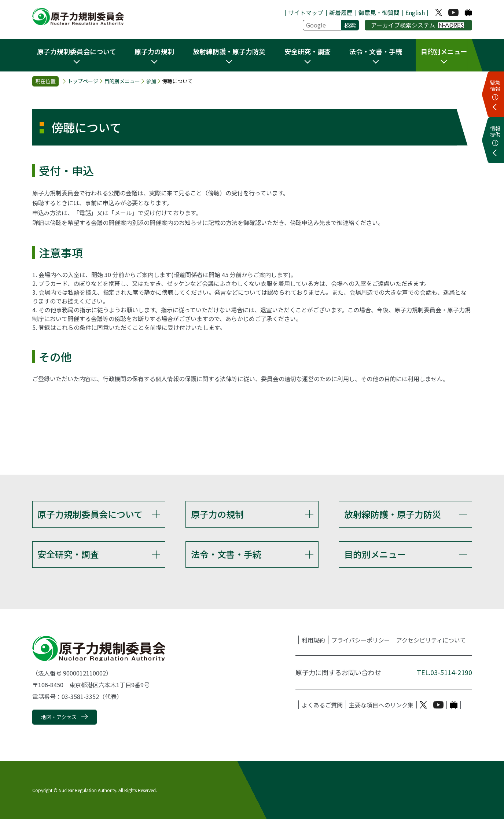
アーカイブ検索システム (418, 25)
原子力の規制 (217, 514)
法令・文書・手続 (226, 555)
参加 (151, 81)
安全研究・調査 (68, 555)
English (415, 12)
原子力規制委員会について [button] (76, 51)
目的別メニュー (122, 81)
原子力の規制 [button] (154, 51)
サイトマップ (306, 12)
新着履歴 (341, 12)
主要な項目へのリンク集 (381, 707)
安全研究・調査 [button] (308, 51)
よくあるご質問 (322, 707)
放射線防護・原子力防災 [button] (229, 51)
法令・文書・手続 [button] (376, 51)
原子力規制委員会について (90, 514)
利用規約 (313, 642)
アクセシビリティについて (431, 642)
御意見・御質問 (379, 12)
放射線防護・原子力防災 (393, 514)
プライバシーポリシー (361, 642)
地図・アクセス (59, 719)
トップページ (83, 81)
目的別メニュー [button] (444, 51)
